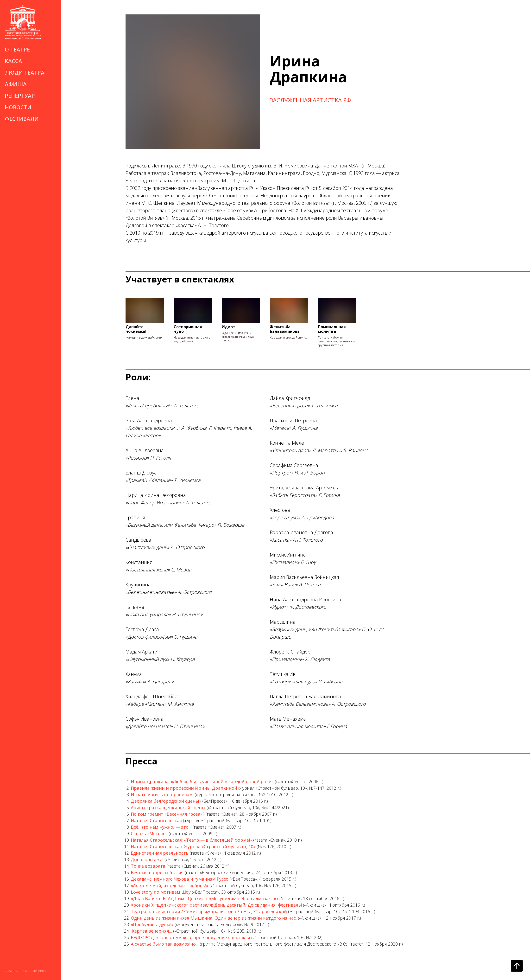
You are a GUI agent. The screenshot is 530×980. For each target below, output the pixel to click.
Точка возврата (148, 866)
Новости (18, 107)
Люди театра (25, 72)
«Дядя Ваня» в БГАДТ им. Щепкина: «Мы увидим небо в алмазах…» (203, 898)
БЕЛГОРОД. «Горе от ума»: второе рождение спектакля (190, 937)
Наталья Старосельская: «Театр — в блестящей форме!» (191, 840)
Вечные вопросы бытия (157, 872)
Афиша (16, 84)
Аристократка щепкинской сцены (168, 807)
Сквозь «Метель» (149, 833)
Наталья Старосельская (156, 820)
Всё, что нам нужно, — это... (161, 827)
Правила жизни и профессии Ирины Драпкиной (184, 788)
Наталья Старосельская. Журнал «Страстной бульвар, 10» (193, 846)
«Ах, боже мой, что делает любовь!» (170, 885)
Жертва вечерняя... (151, 931)
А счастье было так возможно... (165, 944)
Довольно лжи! (147, 859)
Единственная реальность (160, 853)
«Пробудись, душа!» (152, 924)
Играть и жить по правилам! (162, 794)
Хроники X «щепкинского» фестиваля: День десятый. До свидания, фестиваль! (216, 905)
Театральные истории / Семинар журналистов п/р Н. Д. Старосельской (209, 911)
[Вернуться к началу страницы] (517, 966)
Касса (13, 61)
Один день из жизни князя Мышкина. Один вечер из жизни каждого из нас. (214, 918)
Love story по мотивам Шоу (161, 892)
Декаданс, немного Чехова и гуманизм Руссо (180, 879)
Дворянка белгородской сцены (165, 801)
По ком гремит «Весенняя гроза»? (168, 814)
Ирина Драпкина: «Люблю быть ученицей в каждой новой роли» (202, 781)
